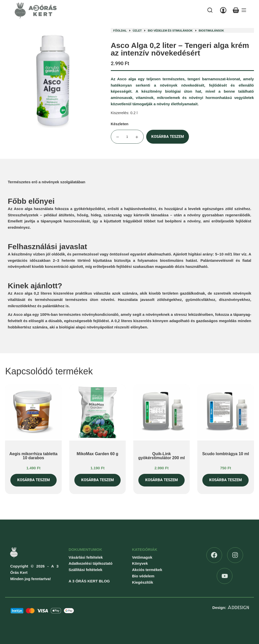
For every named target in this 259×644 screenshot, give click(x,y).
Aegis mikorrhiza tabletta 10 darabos (33, 456)
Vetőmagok (142, 557)
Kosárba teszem (168, 137)
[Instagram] (235, 555)
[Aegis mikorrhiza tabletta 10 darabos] (33, 412)
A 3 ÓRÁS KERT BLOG (89, 581)
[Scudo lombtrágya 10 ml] (225, 412)
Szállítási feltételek (85, 570)
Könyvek (140, 563)
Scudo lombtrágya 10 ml (225, 454)
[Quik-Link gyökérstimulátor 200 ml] (161, 412)
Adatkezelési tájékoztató (90, 563)
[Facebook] (214, 555)
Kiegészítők (143, 582)
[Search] (210, 10)
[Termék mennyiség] (127, 137)
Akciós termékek (147, 570)
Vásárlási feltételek (86, 557)
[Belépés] (223, 10)
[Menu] (244, 10)
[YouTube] (225, 576)
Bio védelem (143, 576)
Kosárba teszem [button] (34, 480)
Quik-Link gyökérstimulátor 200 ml (162, 456)
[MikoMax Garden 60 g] (98, 412)
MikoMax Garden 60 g (98, 454)
